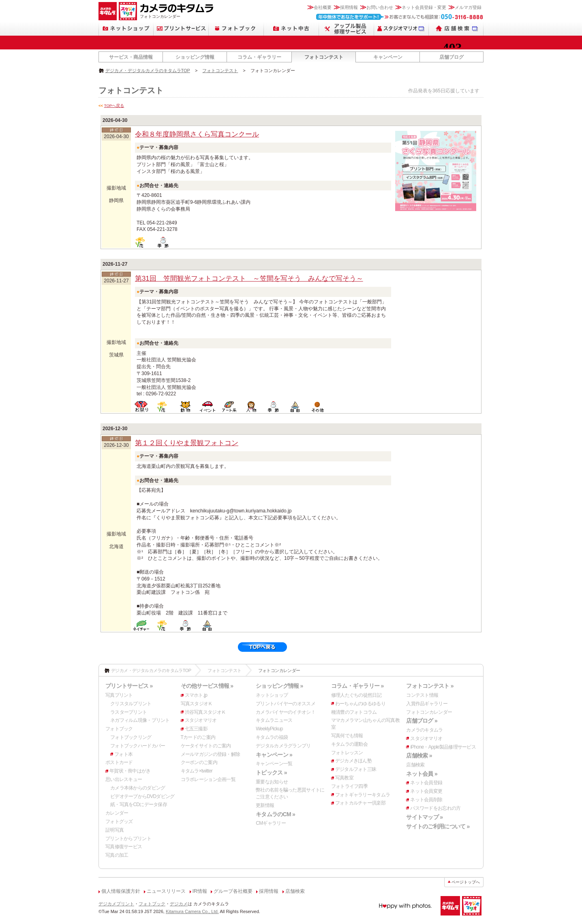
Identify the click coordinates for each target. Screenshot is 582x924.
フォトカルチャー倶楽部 (360, 803)
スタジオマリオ (201, 720)
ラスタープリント (128, 712)
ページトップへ (466, 882)
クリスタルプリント (131, 704)
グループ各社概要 (233, 891)
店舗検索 (415, 765)
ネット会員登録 (426, 783)
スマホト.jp (196, 695)
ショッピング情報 (195, 57)
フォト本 (123, 754)
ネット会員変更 (426, 791)
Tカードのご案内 (198, 737)
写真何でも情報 (347, 736)
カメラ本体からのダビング (138, 788)
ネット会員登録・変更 (424, 7)
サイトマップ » (424, 817)
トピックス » (271, 772)
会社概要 (323, 7)
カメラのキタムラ (424, 730)
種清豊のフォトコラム (354, 712)
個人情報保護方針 (121, 891)
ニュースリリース (166, 891)
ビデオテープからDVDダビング (142, 796)
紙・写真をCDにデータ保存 (139, 804)
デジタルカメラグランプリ (283, 746)
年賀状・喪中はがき (130, 771)
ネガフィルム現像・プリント (140, 720)
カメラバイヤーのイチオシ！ (286, 712)
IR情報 (200, 891)
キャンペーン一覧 (274, 764)
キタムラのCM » (275, 814)
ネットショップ (272, 695)
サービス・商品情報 (131, 57)
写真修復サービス (124, 847)
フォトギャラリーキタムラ (363, 795)
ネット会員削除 (426, 800)
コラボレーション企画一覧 (208, 779)
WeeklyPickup (269, 729)
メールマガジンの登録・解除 (211, 754)
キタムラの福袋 (272, 737)
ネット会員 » (422, 774)
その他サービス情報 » (207, 686)
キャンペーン (388, 57)
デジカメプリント (116, 904)
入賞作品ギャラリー (427, 704)
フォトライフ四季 (349, 786)
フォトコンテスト (324, 57)
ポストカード (119, 762)
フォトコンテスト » (430, 686)
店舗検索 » (419, 755)
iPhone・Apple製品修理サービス (443, 747)
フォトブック (119, 729)
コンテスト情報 (422, 695)
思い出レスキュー (124, 779)
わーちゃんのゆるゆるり (360, 704)
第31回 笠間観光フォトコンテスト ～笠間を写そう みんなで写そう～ (249, 278)
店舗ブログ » (422, 721)
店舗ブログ (451, 57)
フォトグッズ (119, 822)
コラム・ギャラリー (259, 57)
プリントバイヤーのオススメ (286, 704)
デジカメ (179, 904)
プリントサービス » (129, 686)
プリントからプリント (128, 839)
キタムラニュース (274, 720)
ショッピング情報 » (279, 686)
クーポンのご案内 (199, 762)
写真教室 (344, 778)
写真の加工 (117, 855)
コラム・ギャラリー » (357, 686)
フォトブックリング (131, 737)
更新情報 (265, 805)
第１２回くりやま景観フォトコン (187, 443)
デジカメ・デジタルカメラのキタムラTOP (148, 70)
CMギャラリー (271, 823)
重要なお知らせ (272, 782)
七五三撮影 (196, 729)
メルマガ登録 (468, 7)
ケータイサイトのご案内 (206, 746)
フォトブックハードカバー (138, 746)
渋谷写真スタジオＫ (205, 712)
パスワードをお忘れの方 (435, 808)
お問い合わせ (380, 7)
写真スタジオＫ (197, 704)
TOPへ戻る (114, 106)
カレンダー (117, 813)
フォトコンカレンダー (429, 712)
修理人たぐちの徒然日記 (356, 695)
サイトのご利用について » (438, 826)
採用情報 (349, 7)
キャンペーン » (274, 755)
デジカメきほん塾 (353, 761)
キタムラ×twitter (197, 771)
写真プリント (119, 695)
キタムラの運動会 (349, 744)
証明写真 (114, 830)
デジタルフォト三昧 (356, 769)
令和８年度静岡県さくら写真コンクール (197, 134)
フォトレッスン (347, 753)
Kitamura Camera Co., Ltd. (192, 911)
